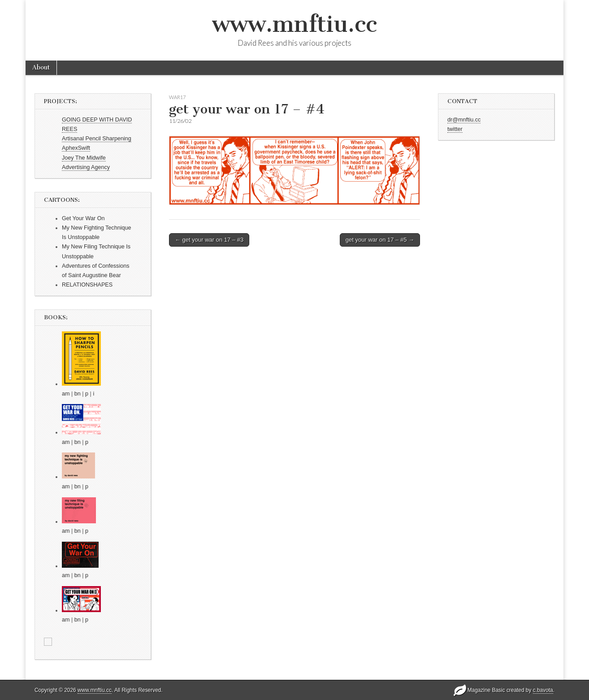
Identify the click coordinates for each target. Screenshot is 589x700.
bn (78, 394)
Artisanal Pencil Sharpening (97, 139)
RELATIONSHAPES (87, 285)
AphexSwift (76, 148)
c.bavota (543, 690)
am (66, 394)
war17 (177, 97)
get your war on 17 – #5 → (380, 240)
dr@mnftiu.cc (464, 120)
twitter (455, 129)
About (41, 67)
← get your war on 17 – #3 (209, 240)
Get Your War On (83, 218)
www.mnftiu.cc (294, 24)
